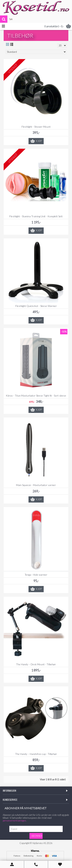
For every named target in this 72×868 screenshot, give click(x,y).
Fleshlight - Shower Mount (36, 127)
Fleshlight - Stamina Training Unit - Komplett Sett (36, 216)
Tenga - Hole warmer (36, 575)
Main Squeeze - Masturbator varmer (36, 485)
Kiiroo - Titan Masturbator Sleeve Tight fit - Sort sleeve (36, 396)
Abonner (37, 836)
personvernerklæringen (14, 821)
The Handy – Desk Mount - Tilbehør (36, 664)
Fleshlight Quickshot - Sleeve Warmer (36, 306)
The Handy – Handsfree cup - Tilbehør (36, 754)
